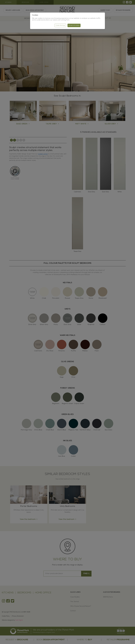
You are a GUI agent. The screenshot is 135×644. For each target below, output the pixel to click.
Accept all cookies (74, 25)
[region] (67, 322)
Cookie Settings (60, 25)
